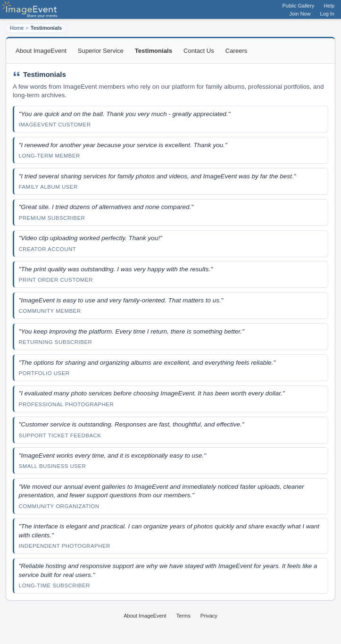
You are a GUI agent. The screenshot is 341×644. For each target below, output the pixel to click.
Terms (183, 616)
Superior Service (101, 51)
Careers (237, 51)
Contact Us (199, 51)
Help (329, 6)
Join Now (300, 14)
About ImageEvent (41, 51)
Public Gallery (299, 6)
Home (17, 28)
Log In (327, 14)
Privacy (209, 616)
